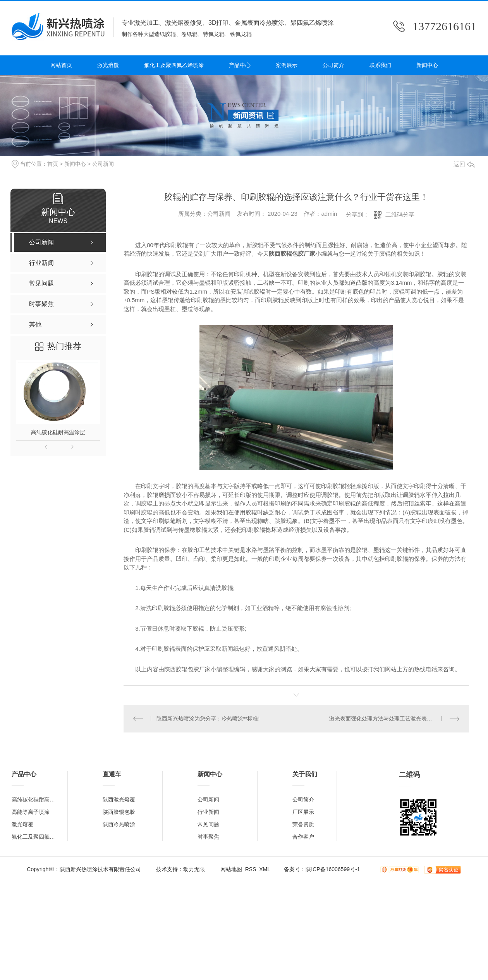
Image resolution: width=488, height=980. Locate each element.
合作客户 (303, 837)
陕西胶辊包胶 (119, 812)
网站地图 (231, 869)
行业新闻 (208, 812)
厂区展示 (303, 812)
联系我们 (380, 65)
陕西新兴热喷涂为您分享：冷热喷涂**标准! (208, 719)
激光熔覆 (108, 65)
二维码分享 (400, 214)
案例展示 (287, 65)
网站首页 (61, 65)
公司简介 (333, 65)
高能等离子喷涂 (31, 812)
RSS (251, 869)
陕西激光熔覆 (119, 799)
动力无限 (194, 869)
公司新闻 (103, 164)
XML (265, 869)
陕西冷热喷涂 (119, 824)
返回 (464, 164)
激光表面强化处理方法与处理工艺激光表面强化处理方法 (394, 719)
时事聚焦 (208, 837)
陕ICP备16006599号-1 (333, 869)
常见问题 (208, 824)
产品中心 (240, 65)
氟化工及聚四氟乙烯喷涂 (174, 65)
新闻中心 (427, 65)
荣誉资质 (303, 824)
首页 (53, 164)
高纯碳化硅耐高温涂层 (58, 432)
